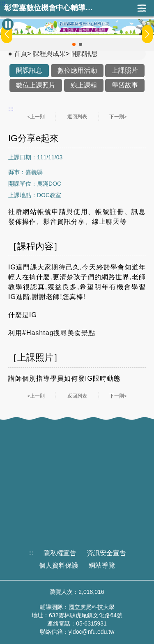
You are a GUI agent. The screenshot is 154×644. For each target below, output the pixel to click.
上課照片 (125, 70)
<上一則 (36, 117)
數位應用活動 (77, 70)
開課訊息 (85, 54)
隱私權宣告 (60, 553)
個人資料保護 (59, 565)
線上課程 (84, 85)
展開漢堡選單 (142, 8)
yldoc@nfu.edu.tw (92, 632)
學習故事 (125, 85)
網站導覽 (102, 565)
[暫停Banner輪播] (8, 24)
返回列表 (77, 117)
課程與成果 (49, 54)
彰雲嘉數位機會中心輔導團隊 (51, 8)
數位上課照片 (36, 85)
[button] (74, 44)
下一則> (118, 117)
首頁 (21, 54)
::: (3, 3)
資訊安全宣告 (106, 553)
